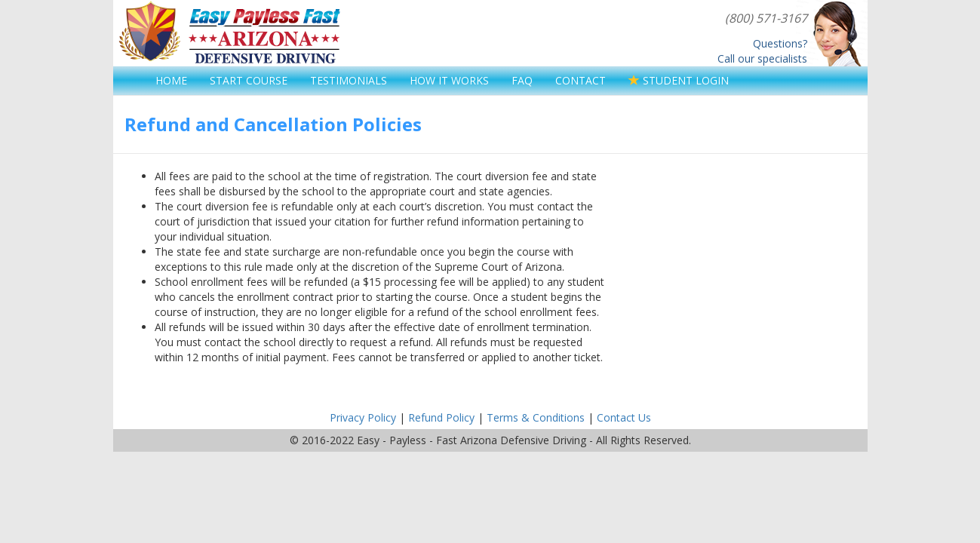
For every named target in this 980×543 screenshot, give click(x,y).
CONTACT (581, 80)
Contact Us (624, 417)
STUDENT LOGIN (679, 80)
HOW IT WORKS (449, 80)
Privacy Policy (363, 417)
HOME (171, 80)
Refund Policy (441, 417)
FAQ (522, 80)
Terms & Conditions (536, 417)
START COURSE (249, 80)
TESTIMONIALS (349, 80)
